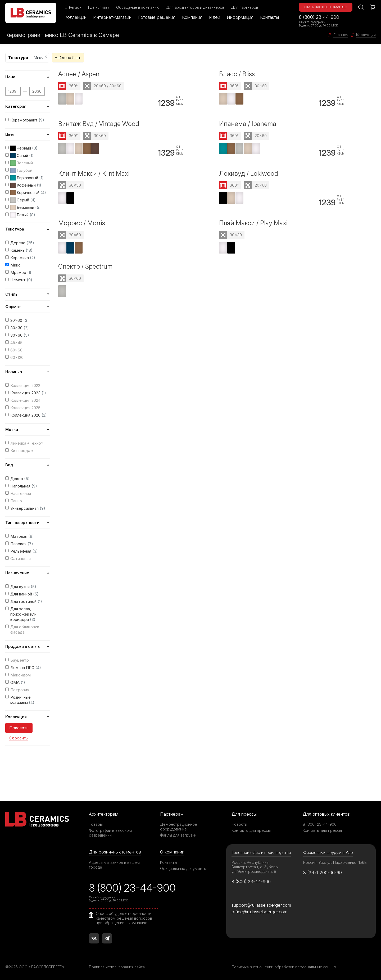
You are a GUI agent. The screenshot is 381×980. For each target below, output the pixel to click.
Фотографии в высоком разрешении (110, 833)
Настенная (21, 493)
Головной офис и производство (261, 853)
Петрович (20, 690)
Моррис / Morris (82, 223)
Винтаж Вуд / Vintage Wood (99, 124)
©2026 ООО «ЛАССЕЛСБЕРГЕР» (35, 967)
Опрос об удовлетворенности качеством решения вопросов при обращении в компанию (124, 918)
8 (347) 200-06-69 (323, 873)
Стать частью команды (326, 7)
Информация (240, 17)
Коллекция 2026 (29, 415)
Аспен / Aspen (79, 74)
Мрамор (22, 272)
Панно (16, 501)
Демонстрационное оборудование (179, 827)
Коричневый (28, 193)
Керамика (23, 258)
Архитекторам (104, 814)
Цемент (21, 280)
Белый (23, 215)
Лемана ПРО (26, 668)
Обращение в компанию (138, 7)
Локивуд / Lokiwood (249, 173)
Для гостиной (26, 601)
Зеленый (22, 163)
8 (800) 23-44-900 (319, 17)
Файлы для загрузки (178, 835)
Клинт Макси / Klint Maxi (94, 173)
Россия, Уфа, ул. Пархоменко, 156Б (335, 862)
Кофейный (26, 185)
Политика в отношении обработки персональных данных (284, 967)
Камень (21, 250)
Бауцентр (20, 660)
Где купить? (99, 7)
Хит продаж (22, 451)
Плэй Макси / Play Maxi (253, 223)
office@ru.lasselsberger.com (259, 912)
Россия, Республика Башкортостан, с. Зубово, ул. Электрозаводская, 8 (255, 867)
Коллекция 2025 (25, 408)
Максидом (21, 675)
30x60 (20, 335)
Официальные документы (183, 868)
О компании (172, 852)
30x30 (20, 328)
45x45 (16, 343)
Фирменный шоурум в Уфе (328, 853)
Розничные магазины (22, 700)
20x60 (20, 320)
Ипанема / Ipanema (248, 124)
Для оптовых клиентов (326, 814)
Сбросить (19, 738)
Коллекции (76, 17)
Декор (20, 479)
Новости (239, 824)
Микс (40, 58)
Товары (96, 824)
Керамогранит (27, 120)
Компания (192, 17)
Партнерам (172, 814)
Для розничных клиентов (115, 852)
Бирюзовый (27, 178)
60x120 (17, 357)
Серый (23, 200)
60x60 (16, 350)
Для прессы (244, 814)
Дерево (22, 243)
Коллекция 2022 (25, 385)
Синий (22, 156)
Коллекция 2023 (28, 393)
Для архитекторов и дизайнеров (196, 7)
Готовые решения (157, 17)
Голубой (21, 170)
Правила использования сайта (117, 967)
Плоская (22, 544)
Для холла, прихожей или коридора (23, 614)
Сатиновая (21, 559)
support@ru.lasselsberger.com (261, 905)
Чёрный (24, 148)
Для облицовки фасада (25, 629)
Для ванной (24, 594)
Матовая (22, 536)
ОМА (18, 682)
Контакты (270, 17)
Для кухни (23, 587)
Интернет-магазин (113, 17)
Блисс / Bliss (237, 74)
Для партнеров (245, 7)
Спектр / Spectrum (85, 266)
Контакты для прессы (251, 830)
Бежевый (26, 207)
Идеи (215, 17)
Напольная (24, 486)
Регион (73, 7)
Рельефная (24, 551)
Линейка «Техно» (27, 443)
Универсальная (28, 508)
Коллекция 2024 (25, 400)
